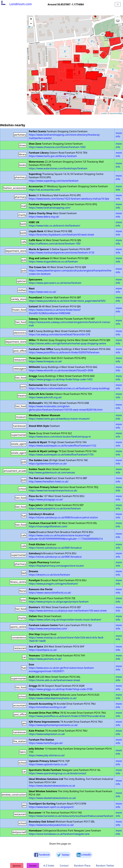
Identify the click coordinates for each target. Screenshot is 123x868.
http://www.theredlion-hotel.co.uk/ (49, 481)
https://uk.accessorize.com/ (45, 190)
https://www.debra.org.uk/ (44, 217)
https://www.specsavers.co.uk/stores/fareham (55, 283)
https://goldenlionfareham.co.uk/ (48, 464)
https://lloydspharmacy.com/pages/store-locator (56, 566)
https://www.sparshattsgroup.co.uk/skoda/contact (58, 773)
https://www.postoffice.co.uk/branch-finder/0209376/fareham (64, 352)
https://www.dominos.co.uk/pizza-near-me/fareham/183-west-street (68, 611)
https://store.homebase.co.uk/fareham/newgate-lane (59, 834)
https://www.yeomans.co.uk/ (45, 659)
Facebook (42, 855)
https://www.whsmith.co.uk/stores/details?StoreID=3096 (61, 370)
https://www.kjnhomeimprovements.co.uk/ (53, 725)
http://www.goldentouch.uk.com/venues (52, 473)
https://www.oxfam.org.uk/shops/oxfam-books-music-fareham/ (65, 620)
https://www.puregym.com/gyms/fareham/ (53, 584)
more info (119, 135)
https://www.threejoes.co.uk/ (45, 361)
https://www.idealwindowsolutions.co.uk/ (52, 798)
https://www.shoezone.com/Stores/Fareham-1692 (57, 147)
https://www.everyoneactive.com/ (48, 629)
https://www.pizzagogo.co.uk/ (46, 499)
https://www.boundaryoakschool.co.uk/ (51, 825)
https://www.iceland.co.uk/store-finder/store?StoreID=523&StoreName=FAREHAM (55, 311)
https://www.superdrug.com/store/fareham (54, 181)
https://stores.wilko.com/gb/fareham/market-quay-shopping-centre (67, 343)
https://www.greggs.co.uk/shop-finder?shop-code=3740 (61, 689)
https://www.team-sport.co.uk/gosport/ (51, 807)
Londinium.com (16, 4)
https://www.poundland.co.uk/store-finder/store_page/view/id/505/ (67, 301)
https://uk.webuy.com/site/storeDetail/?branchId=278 (59, 334)
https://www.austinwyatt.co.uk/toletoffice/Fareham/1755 (61, 455)
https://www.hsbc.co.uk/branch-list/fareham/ (54, 226)
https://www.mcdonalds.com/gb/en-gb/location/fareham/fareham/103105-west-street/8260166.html (66, 408)
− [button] (31, 24)
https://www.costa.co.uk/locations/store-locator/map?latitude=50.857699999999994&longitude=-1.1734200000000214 (66, 537)
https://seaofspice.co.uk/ (43, 650)
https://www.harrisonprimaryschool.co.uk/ (53, 490)
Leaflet (103, 113)
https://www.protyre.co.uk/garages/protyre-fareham (59, 602)
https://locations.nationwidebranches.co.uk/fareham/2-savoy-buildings (69, 388)
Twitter (63, 855)
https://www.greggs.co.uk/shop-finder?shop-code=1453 (61, 379)
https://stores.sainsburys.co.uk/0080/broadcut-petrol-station (63, 517)
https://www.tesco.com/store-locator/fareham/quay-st (60, 437)
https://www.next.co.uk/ (43, 292)
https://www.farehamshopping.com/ (50, 208)
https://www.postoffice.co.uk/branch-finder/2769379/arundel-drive (67, 716)
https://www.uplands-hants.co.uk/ (48, 764)
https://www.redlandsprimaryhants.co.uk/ (53, 698)
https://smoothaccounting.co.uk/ (48, 707)
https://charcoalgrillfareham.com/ (48, 526)
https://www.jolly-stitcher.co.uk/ (47, 755)
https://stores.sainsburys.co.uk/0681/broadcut (55, 548)
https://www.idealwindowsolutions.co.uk (52, 786)
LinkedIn (84, 855)
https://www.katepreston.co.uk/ (47, 734)
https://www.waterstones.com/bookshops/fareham (58, 168)
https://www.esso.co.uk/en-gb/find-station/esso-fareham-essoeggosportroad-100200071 (62, 669)
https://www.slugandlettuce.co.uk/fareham (53, 262)
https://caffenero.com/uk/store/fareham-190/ (55, 244)
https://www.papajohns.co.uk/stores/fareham (55, 508)
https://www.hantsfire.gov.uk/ (46, 743)
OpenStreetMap (116, 113)
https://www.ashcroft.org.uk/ (45, 397)
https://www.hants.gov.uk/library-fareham (53, 156)
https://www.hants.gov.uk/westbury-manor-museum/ (59, 419)
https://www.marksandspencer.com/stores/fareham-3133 (61, 253)
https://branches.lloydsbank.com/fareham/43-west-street (61, 235)
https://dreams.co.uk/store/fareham (49, 575)
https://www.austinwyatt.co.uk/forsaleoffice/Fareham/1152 (62, 446)
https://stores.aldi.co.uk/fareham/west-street (54, 680)
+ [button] (31, 19)
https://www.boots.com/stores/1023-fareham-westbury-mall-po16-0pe (69, 199)
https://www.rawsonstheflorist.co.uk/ (50, 593)
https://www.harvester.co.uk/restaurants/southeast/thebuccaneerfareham (71, 816)
